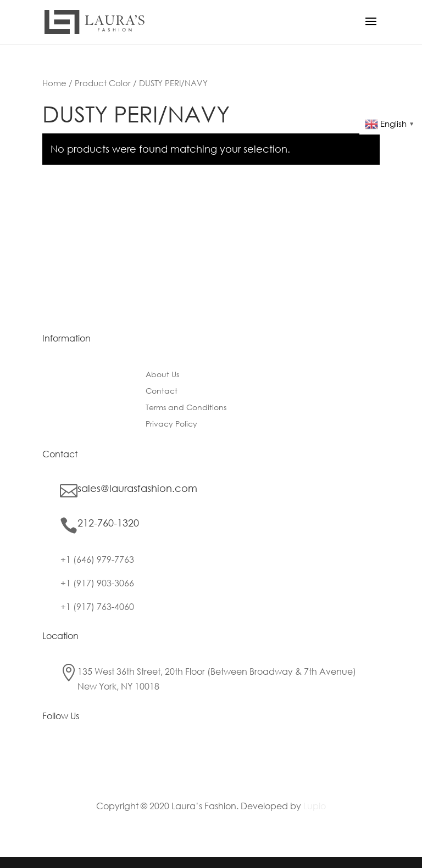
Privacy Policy (171, 424)
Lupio (315, 806)
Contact (162, 391)
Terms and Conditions (186, 408)
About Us (162, 375)
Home (54, 83)
